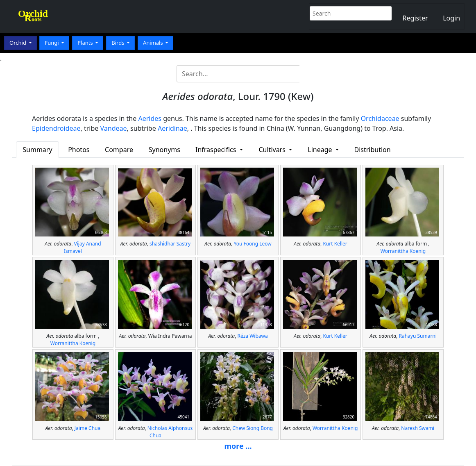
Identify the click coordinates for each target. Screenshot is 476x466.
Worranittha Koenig (403, 251)
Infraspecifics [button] (217, 150)
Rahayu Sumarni (417, 336)
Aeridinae (172, 128)
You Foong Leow (253, 244)
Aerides (150, 118)
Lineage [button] (321, 150)
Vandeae (114, 128)
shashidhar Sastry (170, 244)
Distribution (372, 150)
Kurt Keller (335, 244)
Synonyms (164, 150)
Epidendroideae (56, 128)
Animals (154, 43)
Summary (37, 150)
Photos (79, 150)
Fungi (52, 43)
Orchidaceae (380, 118)
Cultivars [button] (273, 150)
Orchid (18, 43)
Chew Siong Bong (253, 428)
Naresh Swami (418, 428)
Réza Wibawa (253, 336)
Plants (86, 43)
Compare (119, 150)
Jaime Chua (87, 428)
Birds (119, 43)
